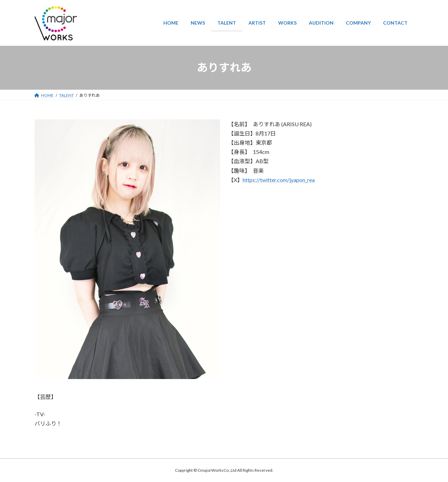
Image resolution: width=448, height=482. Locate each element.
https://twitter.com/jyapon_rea (279, 180)
